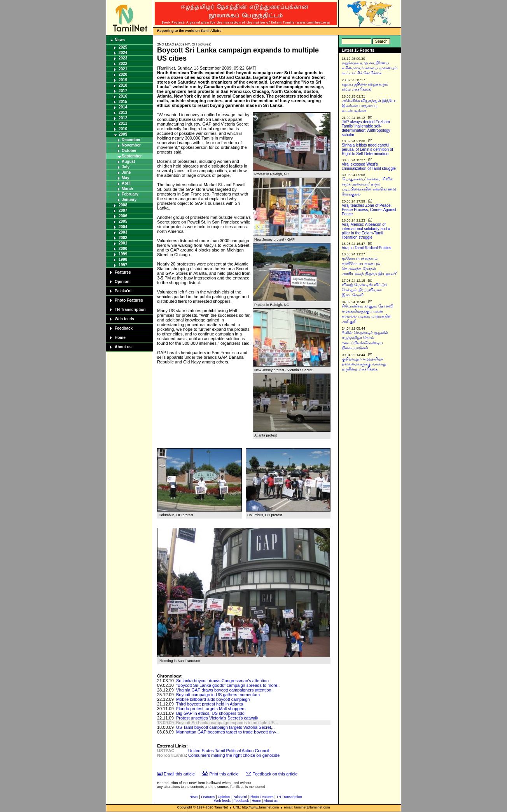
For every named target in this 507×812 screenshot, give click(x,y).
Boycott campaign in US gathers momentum (218, 695)
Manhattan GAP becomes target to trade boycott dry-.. (227, 732)
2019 (123, 80)
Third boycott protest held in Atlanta (210, 704)
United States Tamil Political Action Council (229, 751)
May (125, 178)
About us (123, 347)
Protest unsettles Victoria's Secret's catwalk (217, 718)
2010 (123, 129)
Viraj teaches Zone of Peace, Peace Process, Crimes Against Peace (369, 210)
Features (123, 272)
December (131, 140)
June (126, 172)
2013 (123, 113)
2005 (123, 221)
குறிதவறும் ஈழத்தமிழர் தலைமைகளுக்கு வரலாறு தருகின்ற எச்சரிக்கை (364, 364)
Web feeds (124, 319)
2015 (123, 102)
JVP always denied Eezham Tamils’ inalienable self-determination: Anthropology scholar (366, 128)
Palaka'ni (123, 291)
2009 (123, 134)
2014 (123, 107)
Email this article (179, 774)
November (131, 145)
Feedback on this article (275, 774)
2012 (123, 118)
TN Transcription (130, 310)
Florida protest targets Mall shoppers (211, 709)
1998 (123, 259)
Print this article (224, 774)
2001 (123, 243)
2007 (123, 210)
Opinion (122, 282)
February (130, 194)
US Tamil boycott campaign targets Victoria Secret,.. (225, 727)
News (120, 40)
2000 (123, 249)
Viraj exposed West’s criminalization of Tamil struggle (369, 166)
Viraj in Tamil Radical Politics (366, 248)
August (128, 162)
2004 (123, 227)
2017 (123, 91)
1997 (123, 265)
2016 (123, 96)
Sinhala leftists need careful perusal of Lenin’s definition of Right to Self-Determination (367, 149)
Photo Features (129, 300)
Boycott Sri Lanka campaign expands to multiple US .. (227, 723)
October (129, 151)
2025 (123, 47)
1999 (123, 254)
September (132, 156)
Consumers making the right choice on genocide (234, 755)
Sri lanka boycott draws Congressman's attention (222, 681)
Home (120, 338)
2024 (123, 53)
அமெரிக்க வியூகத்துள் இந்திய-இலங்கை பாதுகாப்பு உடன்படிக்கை (369, 106)
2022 (123, 64)
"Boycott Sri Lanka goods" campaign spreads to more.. (228, 685)
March (127, 189)
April (126, 183)
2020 (123, 74)
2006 (123, 216)
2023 (123, 58)
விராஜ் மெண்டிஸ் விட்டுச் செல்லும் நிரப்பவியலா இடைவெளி (365, 290)
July (126, 167)
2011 (123, 123)
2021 (123, 69)
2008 (123, 205)
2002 (123, 238)
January (129, 200)
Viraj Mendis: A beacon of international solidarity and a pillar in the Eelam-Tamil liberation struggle (366, 231)
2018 (123, 85)
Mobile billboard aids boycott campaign (213, 699)
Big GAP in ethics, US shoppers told (210, 713)
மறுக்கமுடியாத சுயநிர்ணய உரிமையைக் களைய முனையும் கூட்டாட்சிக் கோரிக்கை (370, 68)
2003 (123, 232)
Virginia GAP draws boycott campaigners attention (224, 690)
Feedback (124, 328)
